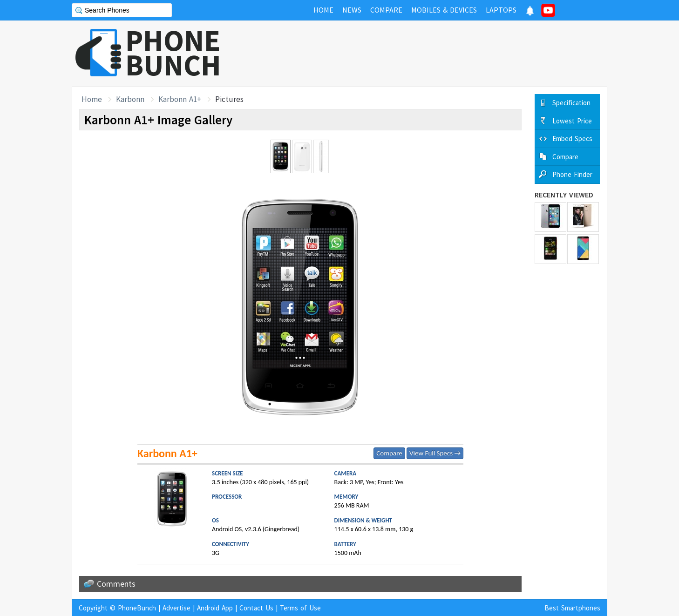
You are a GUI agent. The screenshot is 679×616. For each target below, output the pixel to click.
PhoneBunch (137, 608)
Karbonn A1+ (180, 99)
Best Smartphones (572, 608)
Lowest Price (572, 121)
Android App (215, 608)
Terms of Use (300, 608)
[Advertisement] (438, 54)
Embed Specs (572, 139)
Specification (571, 103)
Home (92, 99)
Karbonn (130, 99)
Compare (389, 453)
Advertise (177, 608)
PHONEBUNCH (173, 53)
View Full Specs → (435, 453)
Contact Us (256, 608)
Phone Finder (572, 174)
